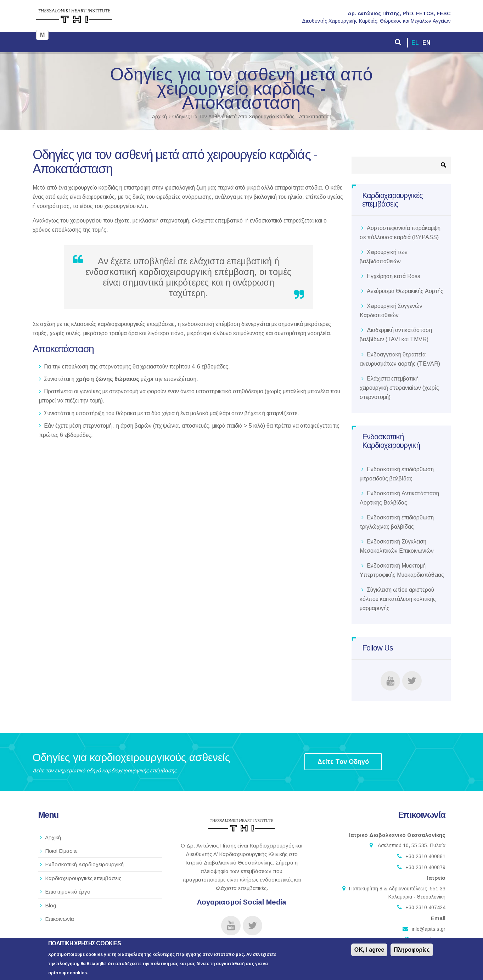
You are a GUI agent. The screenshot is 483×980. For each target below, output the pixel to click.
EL (415, 43)
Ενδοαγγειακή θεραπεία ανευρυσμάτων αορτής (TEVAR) (400, 359)
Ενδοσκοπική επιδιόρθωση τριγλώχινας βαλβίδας (397, 522)
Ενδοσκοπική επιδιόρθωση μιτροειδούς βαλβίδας (397, 474)
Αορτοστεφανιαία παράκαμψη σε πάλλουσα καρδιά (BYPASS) (400, 233)
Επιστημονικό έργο (68, 892)
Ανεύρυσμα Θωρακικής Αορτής (405, 291)
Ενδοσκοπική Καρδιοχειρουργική (84, 864)
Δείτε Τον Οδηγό (343, 762)
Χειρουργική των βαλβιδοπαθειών (384, 257)
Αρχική (159, 117)
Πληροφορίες (412, 951)
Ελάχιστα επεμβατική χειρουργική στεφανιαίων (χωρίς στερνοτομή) (399, 388)
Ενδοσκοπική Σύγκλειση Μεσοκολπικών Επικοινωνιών (397, 546)
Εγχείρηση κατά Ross (394, 276)
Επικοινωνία (60, 919)
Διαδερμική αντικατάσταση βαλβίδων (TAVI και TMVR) (396, 335)
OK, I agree (369, 951)
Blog (50, 905)
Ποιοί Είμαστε (61, 851)
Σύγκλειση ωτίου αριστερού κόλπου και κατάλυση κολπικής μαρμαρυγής (398, 599)
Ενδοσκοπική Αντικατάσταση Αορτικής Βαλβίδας (399, 498)
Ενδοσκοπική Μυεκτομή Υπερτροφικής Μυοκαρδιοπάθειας (402, 570)
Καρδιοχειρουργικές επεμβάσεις (83, 878)
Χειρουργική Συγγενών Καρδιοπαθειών (391, 311)
